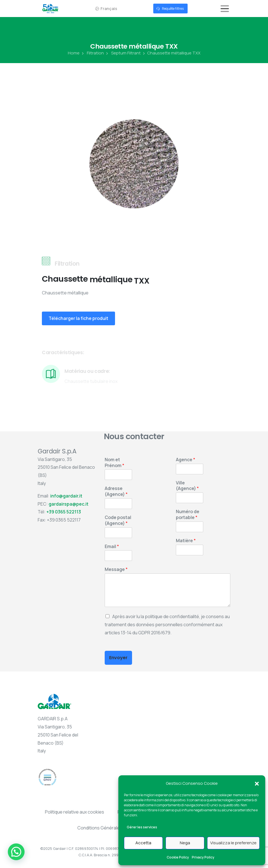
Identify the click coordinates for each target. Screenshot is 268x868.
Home (74, 53)
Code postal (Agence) (118, 520)
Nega (185, 843)
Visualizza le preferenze (233, 843)
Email (112, 547)
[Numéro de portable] (190, 527)
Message (116, 569)
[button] (257, 783)
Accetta (143, 843)
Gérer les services (142, 827)
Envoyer (118, 658)
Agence (186, 460)
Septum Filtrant (123, 53)
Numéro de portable (188, 515)
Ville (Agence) (187, 486)
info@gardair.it (66, 496)
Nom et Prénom (114, 463)
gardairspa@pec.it (69, 504)
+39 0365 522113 (64, 512)
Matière (186, 541)
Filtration (92, 53)
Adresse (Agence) (116, 491)
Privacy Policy (203, 857)
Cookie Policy (178, 857)
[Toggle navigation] (225, 9)
